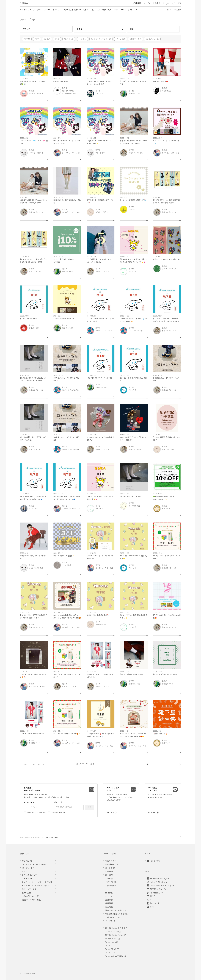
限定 (58, 39)
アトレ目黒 (121, 39)
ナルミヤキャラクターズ (101, 39)
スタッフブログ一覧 (51, 838)
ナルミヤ (83, 39)
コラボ (47, 39)
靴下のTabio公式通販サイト (30, 838)
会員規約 (54, 813)
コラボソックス (153, 39)
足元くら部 (69, 39)
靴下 (37, 39)
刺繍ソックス (136, 39)
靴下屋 (27, 39)
